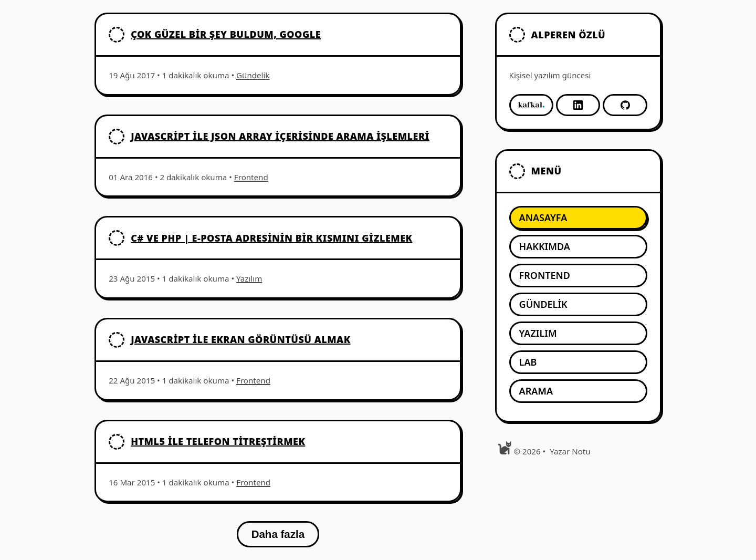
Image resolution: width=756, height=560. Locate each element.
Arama (536, 391)
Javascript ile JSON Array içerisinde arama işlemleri (280, 136)
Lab (528, 362)
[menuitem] (578, 218)
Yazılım (249, 278)
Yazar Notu (570, 451)
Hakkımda (545, 246)
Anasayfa (543, 217)
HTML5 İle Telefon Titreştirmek (218, 441)
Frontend (251, 177)
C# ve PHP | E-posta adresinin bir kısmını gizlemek (271, 238)
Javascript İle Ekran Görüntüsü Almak (240, 339)
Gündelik (253, 75)
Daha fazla (278, 534)
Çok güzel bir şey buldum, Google (226, 34)
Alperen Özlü (569, 35)
